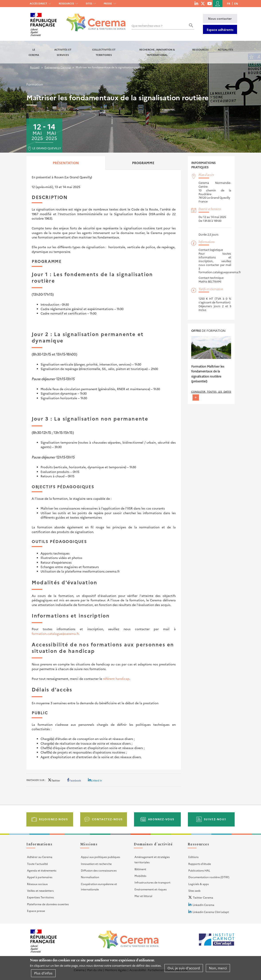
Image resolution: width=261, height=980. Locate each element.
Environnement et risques (151, 889)
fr (229, 3)
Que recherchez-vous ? (147, 26)
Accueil (35, 67)
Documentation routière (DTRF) (209, 877)
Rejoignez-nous (53, 819)
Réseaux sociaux (37, 884)
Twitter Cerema (203, 897)
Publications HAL (199, 870)
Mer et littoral (143, 896)
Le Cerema (34, 52)
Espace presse (36, 911)
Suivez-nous (215, 819)
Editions (193, 857)
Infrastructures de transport (152, 882)
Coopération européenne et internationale (99, 887)
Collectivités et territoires (104, 52)
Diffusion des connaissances (99, 870)
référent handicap (116, 679)
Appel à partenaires (40, 877)
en (236, 3)
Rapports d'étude (200, 864)
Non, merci (218, 968)
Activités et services (63, 52)
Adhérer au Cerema (40, 857)
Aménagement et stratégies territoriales (152, 859)
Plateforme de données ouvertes (48, 904)
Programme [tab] (143, 163)
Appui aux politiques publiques (100, 857)
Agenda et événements (42, 870)
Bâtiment (140, 869)
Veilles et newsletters (40, 890)
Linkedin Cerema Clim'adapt (211, 912)
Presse (108, 3)
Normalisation (90, 877)
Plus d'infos (43, 973)
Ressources (66, 3)
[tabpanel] (104, 467)
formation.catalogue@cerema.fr (55, 634)
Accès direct (38, 3)
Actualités (226, 49)
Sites (89, 3)
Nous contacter (220, 18)
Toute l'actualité (37, 864)
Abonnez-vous (161, 819)
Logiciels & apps (199, 884)
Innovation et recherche (96, 864)
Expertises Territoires (40, 897)
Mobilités (140, 876)
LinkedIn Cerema (203, 905)
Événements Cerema (58, 67)
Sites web (194, 890)
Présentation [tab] (66, 163)
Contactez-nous (107, 819)
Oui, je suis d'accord (184, 968)
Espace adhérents (220, 30)
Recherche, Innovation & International (157, 52)
